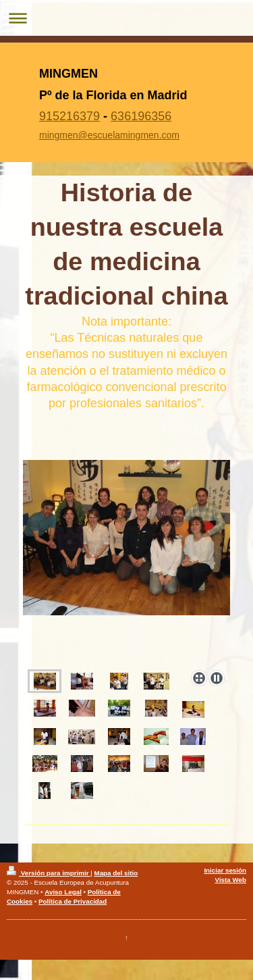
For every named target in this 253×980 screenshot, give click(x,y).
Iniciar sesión (225, 870)
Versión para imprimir (49, 873)
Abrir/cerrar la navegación (126, 18)
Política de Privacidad (73, 901)
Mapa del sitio (116, 873)
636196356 (141, 116)
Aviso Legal (63, 892)
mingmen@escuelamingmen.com (109, 135)
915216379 (69, 116)
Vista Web (231, 880)
